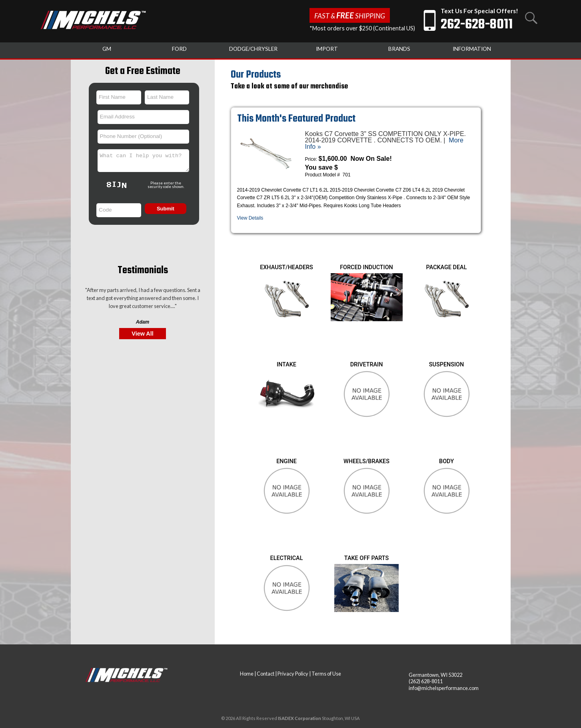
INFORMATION (472, 49)
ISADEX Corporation (299, 718)
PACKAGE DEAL (447, 267)
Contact (266, 674)
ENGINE (287, 461)
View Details (250, 218)
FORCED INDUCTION (366, 267)
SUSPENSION (446, 365)
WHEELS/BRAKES (366, 461)
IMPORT (327, 49)
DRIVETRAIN (367, 365)
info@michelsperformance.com (444, 688)
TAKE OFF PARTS (366, 558)
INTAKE (287, 365)
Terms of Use (326, 674)
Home (247, 674)
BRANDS (399, 49)
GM (107, 49)
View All (142, 334)
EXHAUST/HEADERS (287, 267)
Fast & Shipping (350, 15)
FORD (179, 49)
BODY (446, 461)
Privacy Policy (293, 674)
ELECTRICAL (287, 558)
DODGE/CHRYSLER (253, 49)
